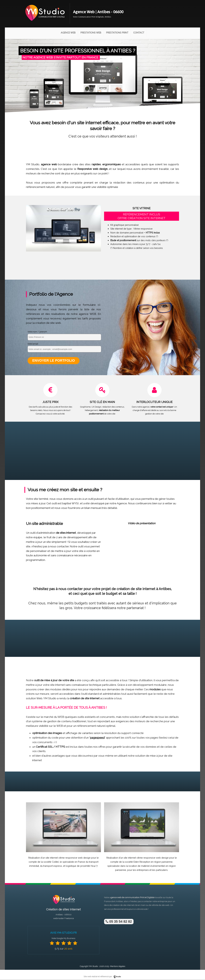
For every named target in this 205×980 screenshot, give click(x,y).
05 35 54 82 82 (119, 922)
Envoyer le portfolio (54, 361)
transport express (53, 866)
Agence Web (68, 33)
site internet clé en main (134, 905)
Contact (139, 33)
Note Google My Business (63, 938)
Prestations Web (91, 33)
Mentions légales (118, 966)
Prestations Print (117, 33)
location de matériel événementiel (147, 866)
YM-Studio (93, 966)
